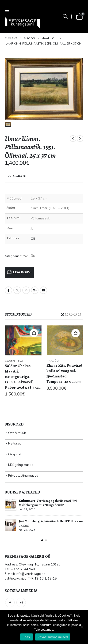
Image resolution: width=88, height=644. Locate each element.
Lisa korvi (22, 272)
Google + (35, 290)
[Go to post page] (11, 505)
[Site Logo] (22, 23)
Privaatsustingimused (53, 637)
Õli (33, 239)
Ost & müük (17, 433)
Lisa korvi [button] (34, 333)
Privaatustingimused (23, 476)
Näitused (15, 443)
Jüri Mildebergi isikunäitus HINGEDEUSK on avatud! (51, 523)
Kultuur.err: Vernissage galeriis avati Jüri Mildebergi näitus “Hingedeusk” (48, 503)
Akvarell (11, 361)
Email (43, 290)
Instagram (21, 603)
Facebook (8, 290)
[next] (80, 139)
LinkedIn (26, 290)
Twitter (17, 290)
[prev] (73, 139)
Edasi (27, 637)
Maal (26, 256)
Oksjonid (15, 454)
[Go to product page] (23, 340)
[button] (8, 11)
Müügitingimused (21, 465)
